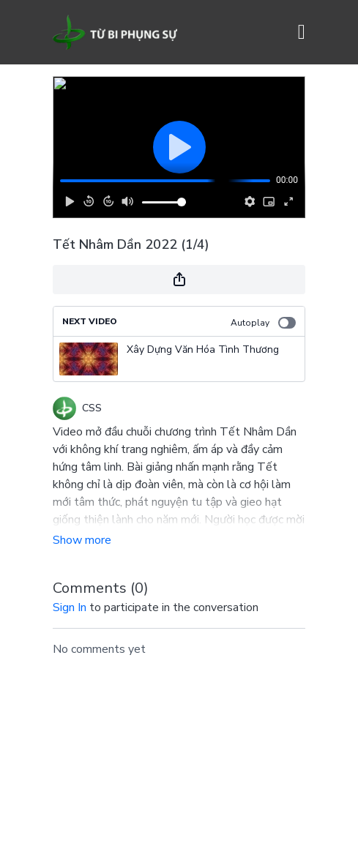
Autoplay (263, 323)
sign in (70, 607)
